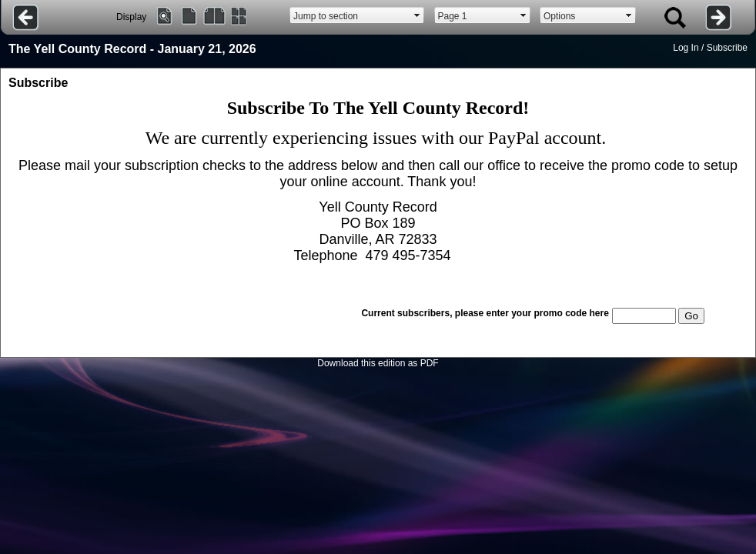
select (417, 15)
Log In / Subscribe (710, 48)
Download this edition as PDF (378, 363)
